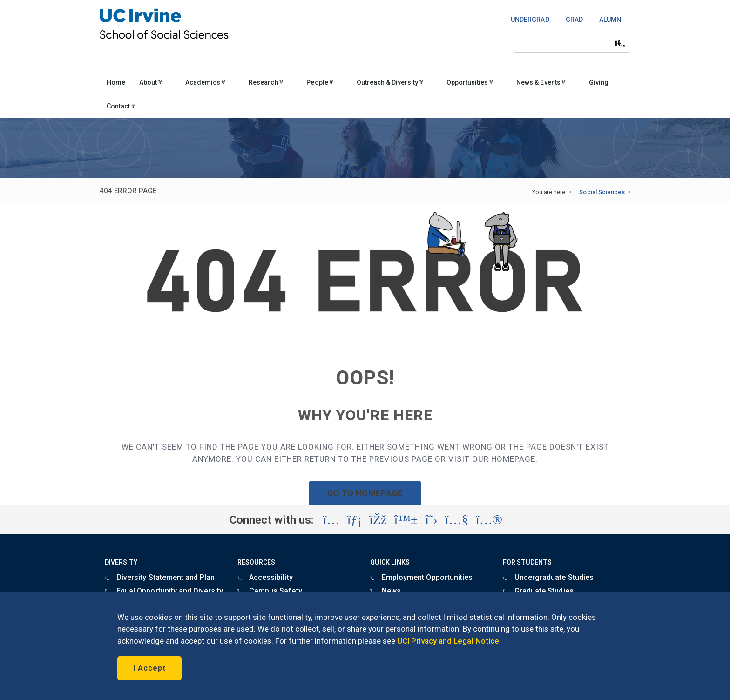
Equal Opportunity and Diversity (164, 591)
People (322, 82)
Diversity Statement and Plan (160, 577)
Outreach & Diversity (392, 82)
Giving (599, 82)
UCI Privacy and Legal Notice (448, 641)
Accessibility (265, 577)
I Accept (149, 668)
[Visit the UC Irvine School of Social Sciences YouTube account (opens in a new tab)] (457, 520)
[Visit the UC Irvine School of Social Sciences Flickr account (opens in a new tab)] (489, 520)
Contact (123, 106)
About (153, 82)
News (385, 591)
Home (116, 82)
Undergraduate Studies (548, 577)
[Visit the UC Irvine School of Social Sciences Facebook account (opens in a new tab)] (378, 520)
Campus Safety (270, 591)
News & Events (543, 82)
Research (268, 82)
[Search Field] (572, 43)
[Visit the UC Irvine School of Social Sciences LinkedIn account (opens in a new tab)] (355, 520)
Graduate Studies (538, 591)
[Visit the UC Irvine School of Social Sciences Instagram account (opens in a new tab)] (331, 520)
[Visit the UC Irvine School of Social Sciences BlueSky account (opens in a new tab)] (406, 520)
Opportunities (472, 82)
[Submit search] (620, 43)
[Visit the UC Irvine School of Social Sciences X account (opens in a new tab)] (431, 520)
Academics (208, 82)
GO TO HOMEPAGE (365, 493)
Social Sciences (602, 192)
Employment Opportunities (421, 577)
